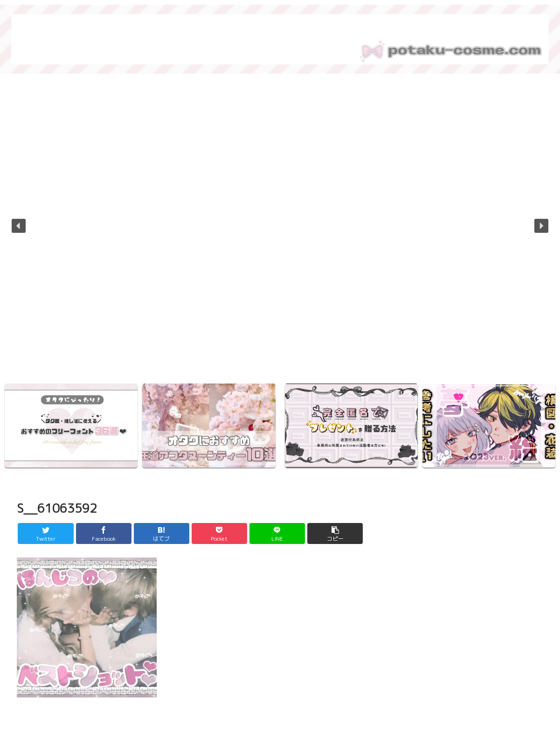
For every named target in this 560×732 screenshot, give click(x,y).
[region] (280, 232)
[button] (19, 226)
